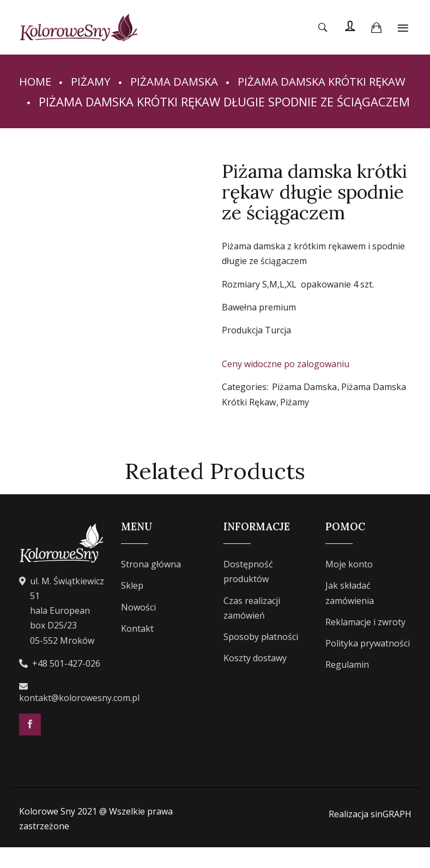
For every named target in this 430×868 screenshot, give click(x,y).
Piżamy (95, 81)
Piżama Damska (183, 81)
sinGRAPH (391, 834)
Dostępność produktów (248, 592)
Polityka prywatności (368, 663)
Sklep (132, 606)
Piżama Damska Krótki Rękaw (110, 101)
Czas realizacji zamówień (252, 628)
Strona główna (151, 585)
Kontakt (137, 649)
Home (37, 81)
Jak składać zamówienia (350, 613)
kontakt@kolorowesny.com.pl (79, 718)
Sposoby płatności (261, 657)
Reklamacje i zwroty (365, 642)
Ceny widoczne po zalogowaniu (286, 385)
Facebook (30, 745)
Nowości (138, 627)
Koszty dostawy (255, 678)
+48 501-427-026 (66, 684)
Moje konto (349, 585)
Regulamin (347, 685)
